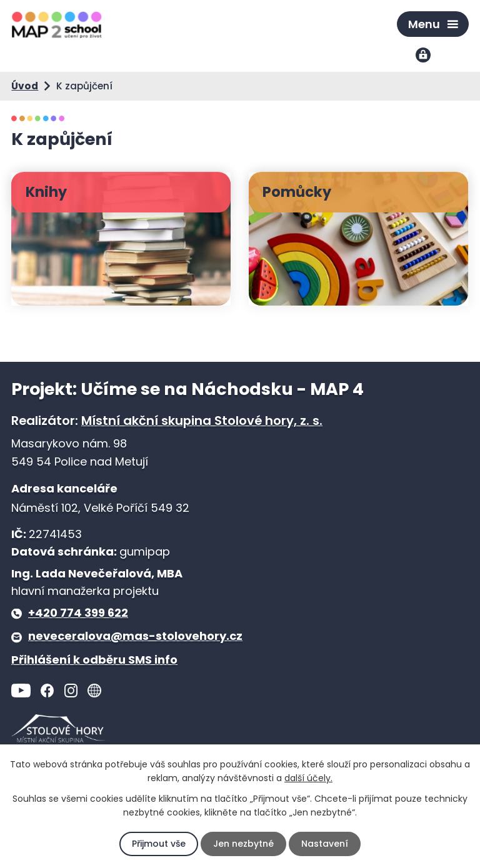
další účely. (308, 778)
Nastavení (325, 844)
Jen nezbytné (243, 844)
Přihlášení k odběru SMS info (94, 660)
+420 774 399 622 (78, 613)
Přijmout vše (159, 844)
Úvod (25, 86)
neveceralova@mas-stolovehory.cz (135, 636)
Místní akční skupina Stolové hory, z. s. (202, 421)
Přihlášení (424, 56)
